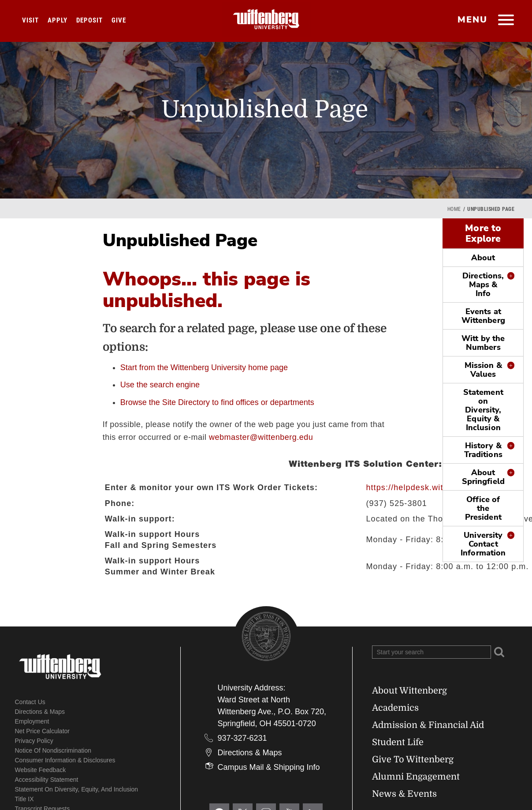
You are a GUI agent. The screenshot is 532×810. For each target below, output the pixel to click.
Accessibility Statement (47, 780)
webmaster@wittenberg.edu (261, 437)
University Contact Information (483, 544)
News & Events (404, 794)
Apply (58, 20)
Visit (30, 20)
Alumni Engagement (416, 777)
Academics (395, 708)
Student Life (398, 742)
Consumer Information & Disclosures (65, 760)
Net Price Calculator (43, 731)
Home (454, 209)
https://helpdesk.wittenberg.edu (428, 487)
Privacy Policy (34, 741)
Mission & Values (483, 370)
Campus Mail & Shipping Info (269, 767)
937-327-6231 (242, 738)
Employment (32, 721)
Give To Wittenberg (413, 759)
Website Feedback (41, 770)
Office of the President (483, 508)
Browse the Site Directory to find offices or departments (217, 402)
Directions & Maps (40, 712)
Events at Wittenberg (483, 316)
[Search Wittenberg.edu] (432, 652)
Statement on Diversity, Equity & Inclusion (483, 410)
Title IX (24, 799)
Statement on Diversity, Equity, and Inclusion (77, 789)
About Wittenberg (409, 691)
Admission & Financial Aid (428, 725)
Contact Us (30, 702)
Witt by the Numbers (483, 343)
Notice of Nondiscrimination (53, 750)
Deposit (89, 20)
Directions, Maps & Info (483, 285)
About (483, 258)
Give (119, 20)
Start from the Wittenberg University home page (204, 367)
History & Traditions (483, 450)
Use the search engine (160, 385)
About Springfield (483, 477)
